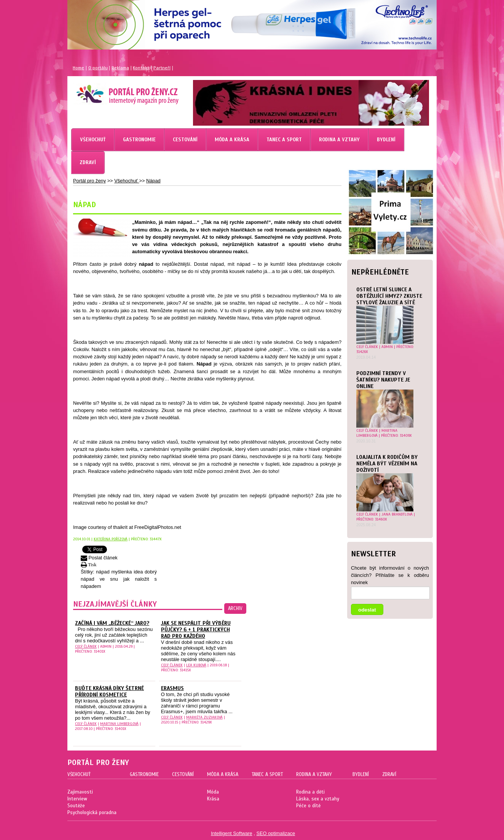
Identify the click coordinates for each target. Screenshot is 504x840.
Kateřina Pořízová (111, 539)
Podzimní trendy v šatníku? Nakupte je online (383, 380)
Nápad (153, 181)
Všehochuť (127, 181)
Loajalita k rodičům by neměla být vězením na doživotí (387, 464)
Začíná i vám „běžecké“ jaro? (112, 623)
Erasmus (172, 688)
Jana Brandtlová (397, 514)
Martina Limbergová (377, 433)
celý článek (367, 347)
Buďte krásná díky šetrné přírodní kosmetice (109, 691)
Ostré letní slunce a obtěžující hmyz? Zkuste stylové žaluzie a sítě (389, 296)
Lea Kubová (196, 665)
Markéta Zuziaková (204, 717)
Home (78, 68)
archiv (235, 608)
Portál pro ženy (89, 181)
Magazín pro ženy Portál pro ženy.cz (114, 91)
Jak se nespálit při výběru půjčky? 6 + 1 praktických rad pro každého (196, 630)
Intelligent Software (232, 833)
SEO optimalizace (276, 833)
